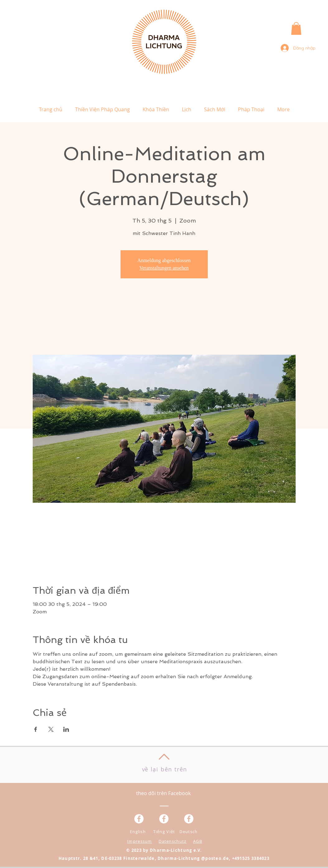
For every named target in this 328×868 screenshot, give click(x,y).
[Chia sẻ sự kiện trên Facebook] (36, 729)
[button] (296, 29)
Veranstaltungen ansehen (164, 268)
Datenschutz (172, 841)
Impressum (140, 841)
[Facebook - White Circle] (189, 819)
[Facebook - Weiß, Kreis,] (139, 819)
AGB (198, 841)
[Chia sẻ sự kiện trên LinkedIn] (66, 729)
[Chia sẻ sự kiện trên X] (51, 729)
